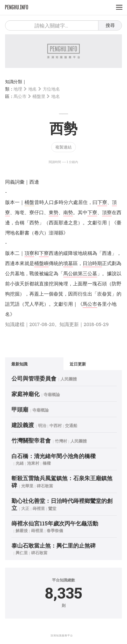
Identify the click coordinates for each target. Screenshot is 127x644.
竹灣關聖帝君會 (31, 440)
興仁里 (22, 553)
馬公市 (20, 96)
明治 (42, 425)
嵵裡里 (39, 508)
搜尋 (110, 25)
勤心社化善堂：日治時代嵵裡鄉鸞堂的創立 (62, 504)
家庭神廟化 (26, 394)
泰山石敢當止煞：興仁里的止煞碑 (54, 545)
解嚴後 (22, 530)
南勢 (68, 212)
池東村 (33, 463)
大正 (25, 508)
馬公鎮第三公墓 (80, 273)
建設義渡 (23, 425)
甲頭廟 (20, 409)
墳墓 (68, 263)
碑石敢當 (45, 486)
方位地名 (51, 89)
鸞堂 (52, 508)
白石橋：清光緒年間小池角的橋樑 (54, 456)
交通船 (71, 425)
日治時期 (92, 263)
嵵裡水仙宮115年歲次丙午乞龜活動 (55, 523)
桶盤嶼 (41, 263)
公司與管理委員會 (34, 378)
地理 (18, 89)
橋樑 (47, 463)
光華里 (27, 486)
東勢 (54, 212)
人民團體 (69, 379)
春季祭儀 (55, 530)
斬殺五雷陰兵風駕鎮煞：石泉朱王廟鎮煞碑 (62, 482)
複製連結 (63, 147)
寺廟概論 (52, 394)
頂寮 (107, 212)
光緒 (20, 463)
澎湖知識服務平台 (62, 635)
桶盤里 (39, 96)
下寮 (102, 202)
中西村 (56, 425)
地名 (33, 89)
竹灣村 (61, 441)
